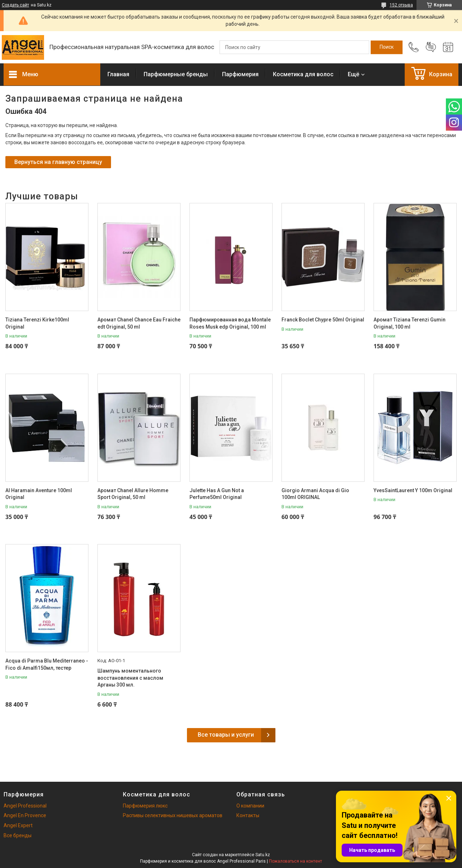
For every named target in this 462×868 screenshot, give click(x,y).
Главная (118, 74)
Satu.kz (263, 855)
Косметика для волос (303, 74)
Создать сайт (15, 5)
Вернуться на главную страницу (58, 162)
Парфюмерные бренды (176, 74)
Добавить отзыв (431, 47)
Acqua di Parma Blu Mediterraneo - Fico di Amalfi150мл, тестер (47, 664)
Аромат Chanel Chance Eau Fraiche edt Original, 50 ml (139, 323)
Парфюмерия (240, 74)
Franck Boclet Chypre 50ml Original (323, 320)
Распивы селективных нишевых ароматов (173, 815)
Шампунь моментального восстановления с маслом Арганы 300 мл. (130, 678)
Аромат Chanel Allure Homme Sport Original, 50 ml (133, 494)
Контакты (248, 815)
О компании (250, 806)
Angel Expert (18, 825)
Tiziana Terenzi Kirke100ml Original (37, 323)
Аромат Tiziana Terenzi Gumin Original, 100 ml (410, 323)
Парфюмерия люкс (145, 806)
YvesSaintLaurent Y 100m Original (413, 490)
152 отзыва (401, 5)
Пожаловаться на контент (295, 861)
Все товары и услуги (226, 735)
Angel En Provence (25, 815)
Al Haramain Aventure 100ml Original (39, 494)
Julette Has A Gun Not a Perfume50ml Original (217, 494)
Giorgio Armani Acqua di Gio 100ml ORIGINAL (315, 494)
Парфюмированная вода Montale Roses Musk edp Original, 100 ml (230, 323)
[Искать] (387, 47)
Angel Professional (25, 806)
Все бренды (18, 835)
